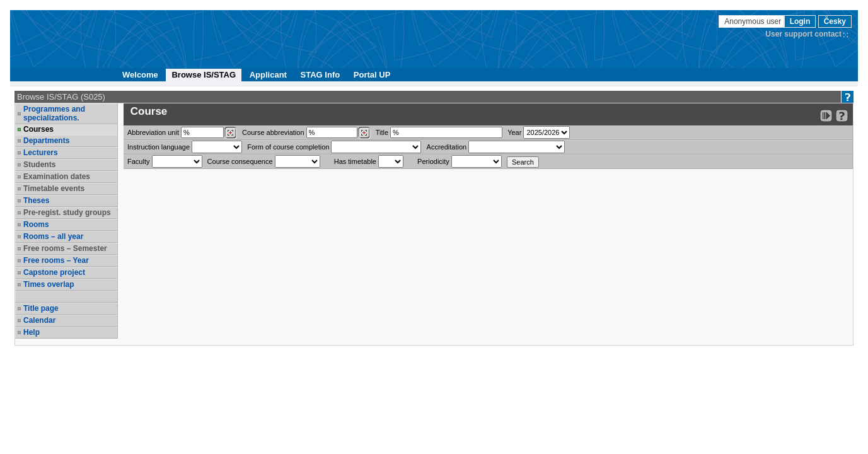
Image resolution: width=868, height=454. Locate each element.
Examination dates (57, 177)
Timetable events (54, 189)
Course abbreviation (273, 132)
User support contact (803, 34)
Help (32, 332)
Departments (46, 141)
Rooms (36, 224)
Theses (36, 201)
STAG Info (321, 75)
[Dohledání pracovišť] (230, 133)
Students (39, 165)
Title (382, 132)
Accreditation (447, 147)
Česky (835, 21)
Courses (38, 129)
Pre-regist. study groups (67, 212)
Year (514, 132)
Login (800, 21)
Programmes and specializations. (54, 113)
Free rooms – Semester (65, 248)
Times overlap (49, 284)
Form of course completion (288, 147)
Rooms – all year (53, 236)
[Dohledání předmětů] (364, 133)
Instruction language (159, 147)
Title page (41, 308)
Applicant (268, 75)
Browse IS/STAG (204, 75)
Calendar (39, 320)
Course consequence (240, 161)
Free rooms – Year (56, 260)
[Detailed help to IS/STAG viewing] (842, 116)
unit (153, 132)
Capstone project (54, 272)
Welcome (140, 75)
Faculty (138, 161)
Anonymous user (754, 21)
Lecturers (41, 153)
